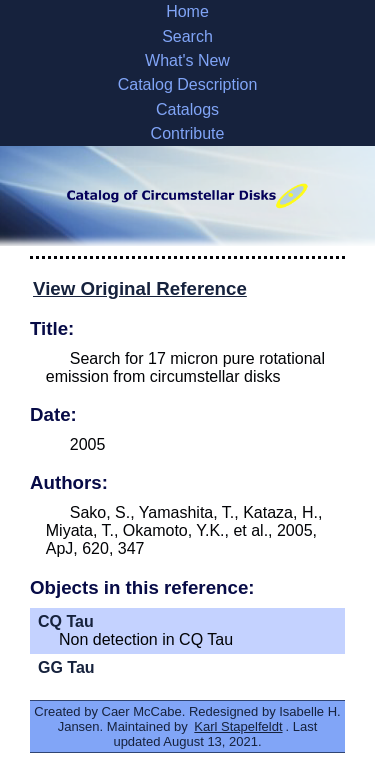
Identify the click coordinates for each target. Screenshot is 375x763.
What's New (187, 60)
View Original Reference (140, 288)
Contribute (188, 133)
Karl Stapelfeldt (238, 726)
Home (187, 11)
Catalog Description (188, 84)
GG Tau (66, 667)
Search (187, 36)
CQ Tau (66, 621)
